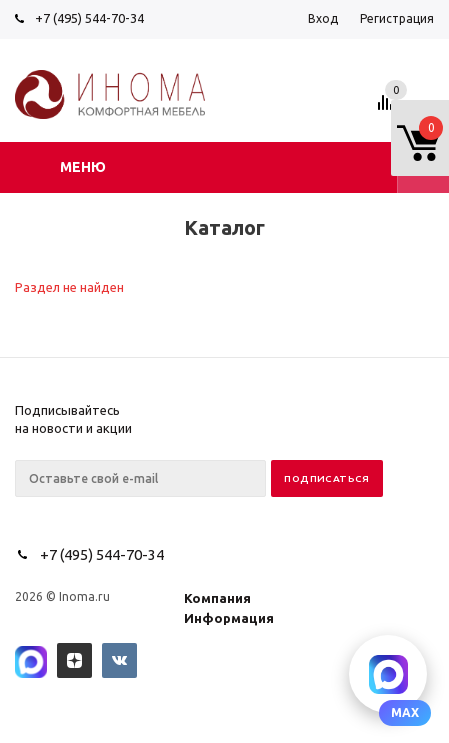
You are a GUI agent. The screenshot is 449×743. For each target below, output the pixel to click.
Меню (83, 167)
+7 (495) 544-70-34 (89, 18)
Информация (229, 618)
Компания (217, 598)
